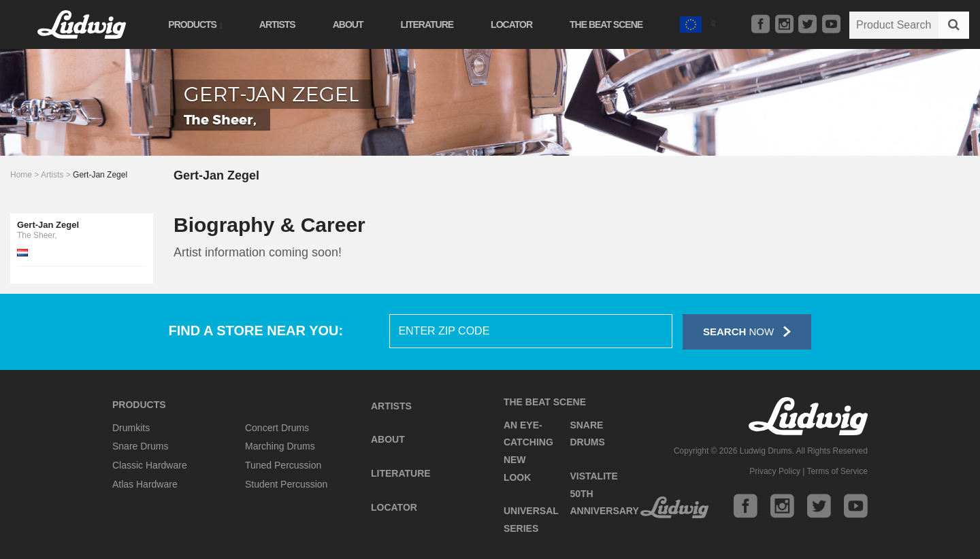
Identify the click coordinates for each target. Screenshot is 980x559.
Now (747, 332)
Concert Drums (277, 428)
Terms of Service (837, 471)
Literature (429, 24)
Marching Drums (280, 446)
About (350, 24)
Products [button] (197, 24)
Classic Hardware (150, 465)
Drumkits (131, 428)
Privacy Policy (775, 471)
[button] (700, 23)
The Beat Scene (609, 24)
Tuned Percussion (283, 465)
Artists (279, 24)
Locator (514, 24)
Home (21, 175)
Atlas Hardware (145, 484)
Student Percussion (286, 484)
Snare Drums (140, 446)
